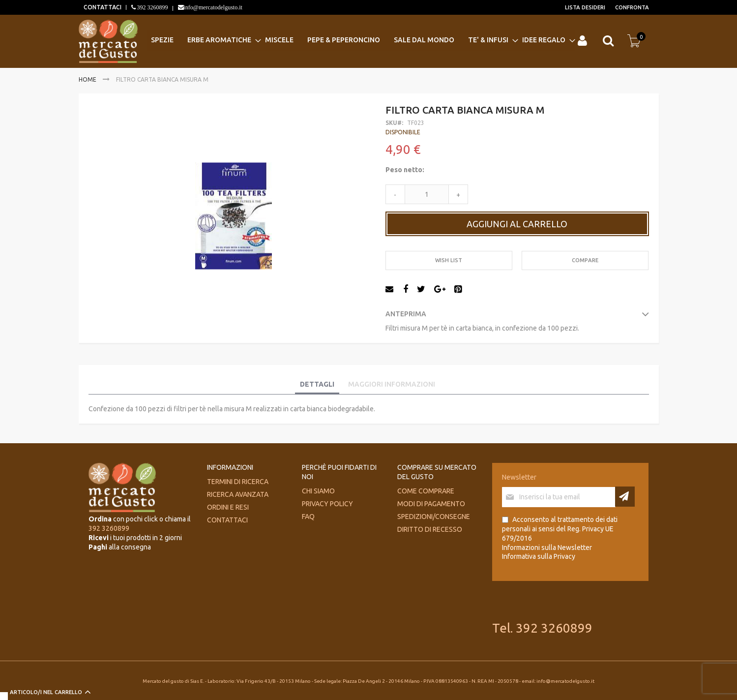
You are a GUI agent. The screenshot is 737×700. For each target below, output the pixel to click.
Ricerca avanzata (238, 494)
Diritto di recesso (430, 529)
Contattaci (227, 520)
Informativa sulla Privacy (539, 556)
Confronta (632, 7)
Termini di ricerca (238, 482)
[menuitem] (165, 40)
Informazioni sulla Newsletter (547, 548)
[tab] (317, 385)
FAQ (308, 517)
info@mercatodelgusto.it (213, 7)
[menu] (361, 40)
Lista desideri (585, 7)
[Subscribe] (625, 497)
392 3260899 (152, 7)
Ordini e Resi (228, 507)
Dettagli (317, 384)
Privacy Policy (327, 504)
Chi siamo (318, 491)
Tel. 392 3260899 (542, 628)
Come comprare (426, 491)
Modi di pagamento (431, 504)
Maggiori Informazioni (392, 384)
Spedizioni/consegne (434, 517)
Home (88, 79)
